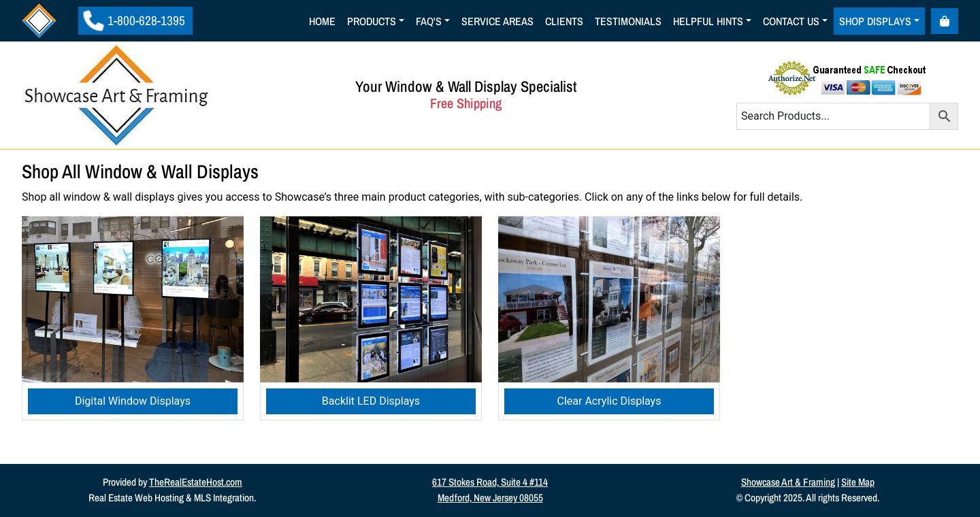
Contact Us (791, 21)
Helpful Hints (708, 21)
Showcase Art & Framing (788, 482)
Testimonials (628, 21)
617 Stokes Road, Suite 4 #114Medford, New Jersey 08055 (490, 490)
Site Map (858, 482)
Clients (564, 21)
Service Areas (497, 21)
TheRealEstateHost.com (196, 482)
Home (322, 21)
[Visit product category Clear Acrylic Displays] (609, 319)
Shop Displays (875, 21)
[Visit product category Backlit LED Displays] (371, 319)
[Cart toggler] (945, 21)
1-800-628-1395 (134, 20)
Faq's (429, 21)
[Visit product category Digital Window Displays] (133, 319)
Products (372, 21)
